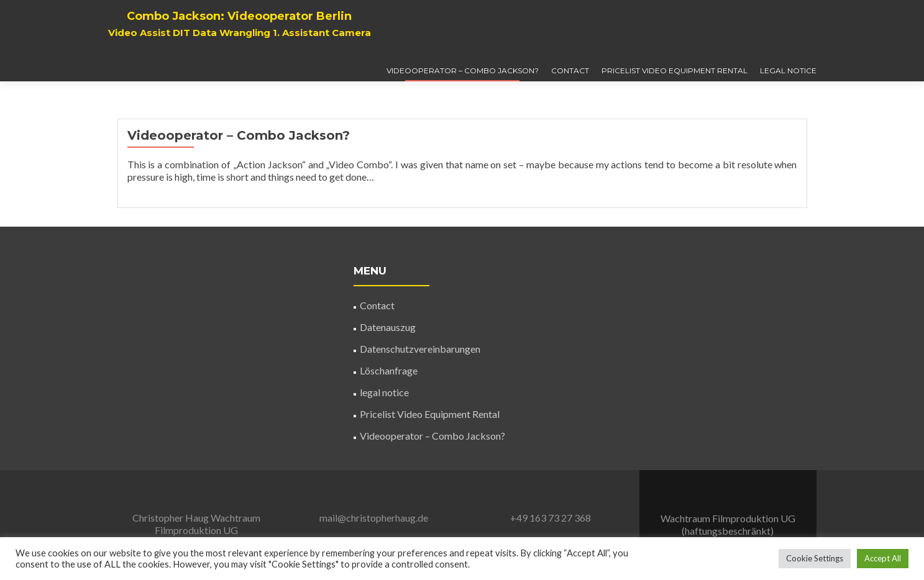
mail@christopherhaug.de (374, 518)
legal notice (788, 70)
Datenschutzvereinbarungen (420, 349)
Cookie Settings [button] (815, 558)
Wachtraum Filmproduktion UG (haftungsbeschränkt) (190, 530)
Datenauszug (388, 327)
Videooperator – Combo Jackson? (463, 70)
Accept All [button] (883, 558)
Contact (570, 70)
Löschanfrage (389, 370)
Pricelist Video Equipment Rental (675, 70)
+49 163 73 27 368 (551, 518)
